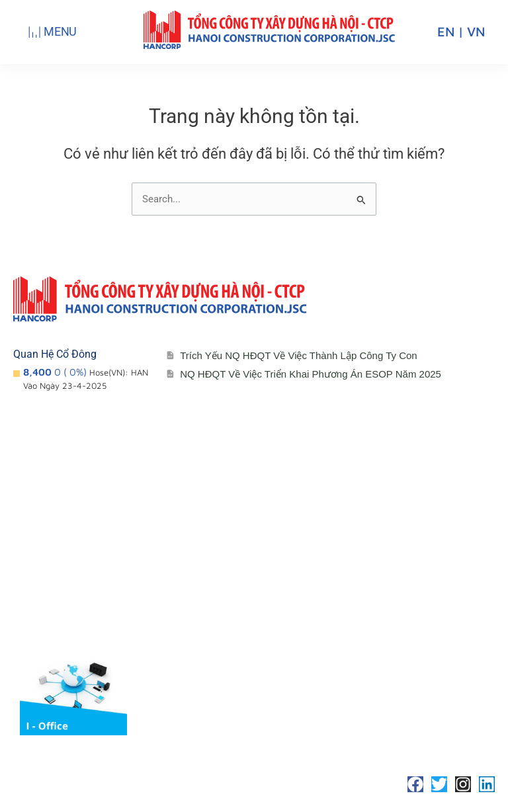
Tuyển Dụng (368, 581)
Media (197, 634)
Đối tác (199, 607)
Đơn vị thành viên (68, 581)
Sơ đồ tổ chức (61, 607)
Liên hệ (356, 554)
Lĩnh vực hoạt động (72, 634)
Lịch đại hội (210, 581)
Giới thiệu (49, 554)
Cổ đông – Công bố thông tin (251, 554)
